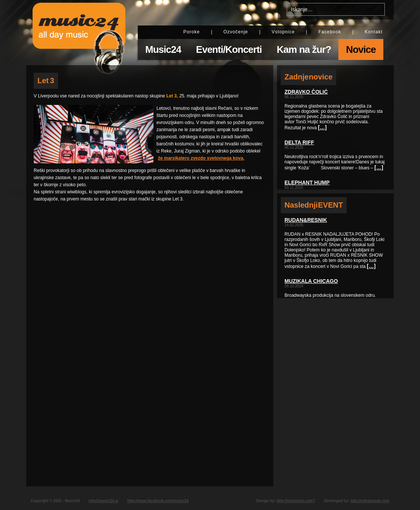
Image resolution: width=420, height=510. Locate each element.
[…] (322, 127)
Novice (361, 49)
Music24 (163, 49)
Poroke (192, 32)
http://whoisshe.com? (296, 501)
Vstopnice (283, 32)
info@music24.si (104, 501)
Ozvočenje (236, 32)
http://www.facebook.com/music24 (158, 501)
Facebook (330, 32)
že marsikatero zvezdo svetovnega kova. (201, 158)
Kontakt (374, 32)
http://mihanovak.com (370, 501)
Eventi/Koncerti (229, 49)
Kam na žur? (304, 49)
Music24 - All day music (79, 33)
